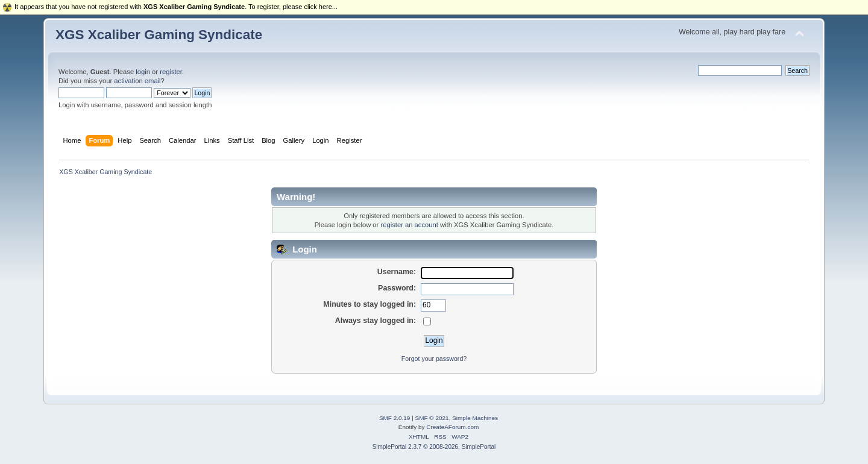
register (171, 72)
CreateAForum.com (452, 427)
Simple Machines (475, 418)
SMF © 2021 (432, 418)
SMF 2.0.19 (395, 418)
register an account (409, 225)
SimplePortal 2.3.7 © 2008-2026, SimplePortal (434, 447)
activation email (137, 81)
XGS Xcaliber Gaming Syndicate (159, 35)
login (143, 72)
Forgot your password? (434, 359)
